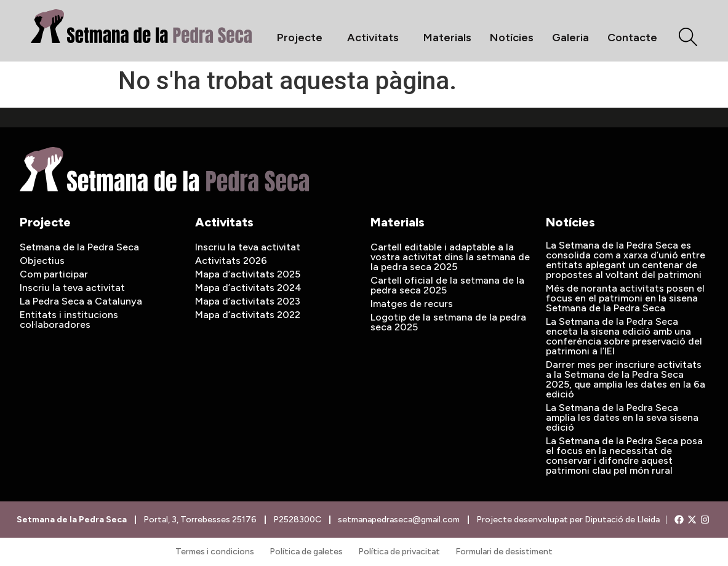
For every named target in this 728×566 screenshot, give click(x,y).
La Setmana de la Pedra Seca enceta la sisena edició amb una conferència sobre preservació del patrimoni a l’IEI (624, 336)
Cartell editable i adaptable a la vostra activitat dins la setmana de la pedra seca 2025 (450, 257)
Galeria (570, 38)
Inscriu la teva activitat (72, 288)
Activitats (376, 38)
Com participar (54, 274)
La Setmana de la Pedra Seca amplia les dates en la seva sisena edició (622, 417)
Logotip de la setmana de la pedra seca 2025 (448, 322)
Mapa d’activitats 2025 (248, 274)
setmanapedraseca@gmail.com (399, 520)
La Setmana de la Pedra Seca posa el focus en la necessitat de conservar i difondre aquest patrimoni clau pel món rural (624, 456)
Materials (447, 38)
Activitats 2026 (231, 261)
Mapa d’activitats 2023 (248, 301)
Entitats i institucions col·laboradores (69, 320)
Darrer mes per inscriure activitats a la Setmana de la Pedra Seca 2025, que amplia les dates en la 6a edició (626, 379)
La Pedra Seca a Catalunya (81, 301)
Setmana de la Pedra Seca (79, 247)
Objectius (42, 261)
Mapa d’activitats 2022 (248, 315)
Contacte (632, 38)
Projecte (303, 38)
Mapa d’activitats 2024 (248, 288)
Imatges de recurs (412, 304)
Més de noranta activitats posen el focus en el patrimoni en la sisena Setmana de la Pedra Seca (625, 298)
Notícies (512, 38)
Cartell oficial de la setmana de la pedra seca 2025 (447, 285)
